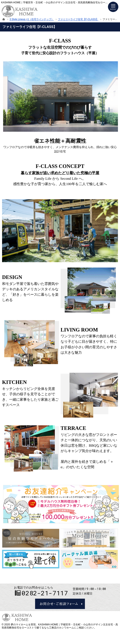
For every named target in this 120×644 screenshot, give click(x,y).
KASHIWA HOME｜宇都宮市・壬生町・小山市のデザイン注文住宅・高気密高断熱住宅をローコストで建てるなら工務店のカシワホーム (60, 626)
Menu (113, 7)
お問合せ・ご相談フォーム (60, 604)
